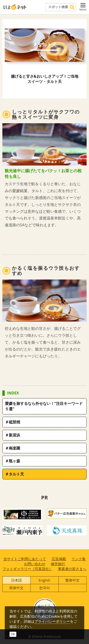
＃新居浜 (13, 435)
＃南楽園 (13, 448)
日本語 (16, 580)
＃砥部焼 (13, 422)
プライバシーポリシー (52, 621)
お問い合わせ (35, 564)
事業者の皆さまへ (72, 569)
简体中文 (16, 588)
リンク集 (79, 559)
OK (13, 634)
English (45, 580)
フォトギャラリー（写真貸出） (28, 569)
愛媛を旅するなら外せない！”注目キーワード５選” (44, 406)
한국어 (44, 588)
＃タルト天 (14, 474)
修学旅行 (58, 564)
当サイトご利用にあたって (25, 559)
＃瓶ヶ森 (13, 461)
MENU (83, 7)
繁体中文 (72, 580)
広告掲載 (59, 559)
